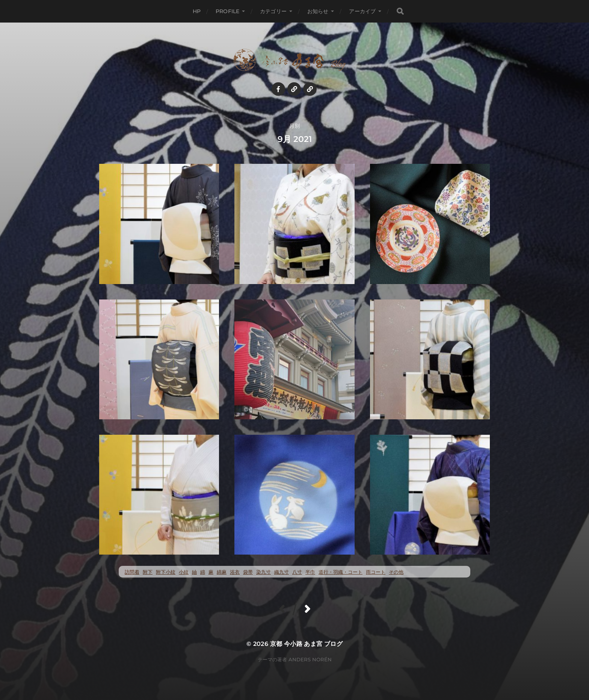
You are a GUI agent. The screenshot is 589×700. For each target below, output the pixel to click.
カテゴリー (273, 11)
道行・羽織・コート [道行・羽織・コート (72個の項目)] (341, 572)
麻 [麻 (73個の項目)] (211, 572)
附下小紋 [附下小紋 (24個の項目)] (166, 572)
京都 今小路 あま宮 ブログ (307, 644)
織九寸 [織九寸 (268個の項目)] (282, 572)
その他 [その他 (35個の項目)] (396, 572)
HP (197, 11)
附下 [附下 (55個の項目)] (148, 572)
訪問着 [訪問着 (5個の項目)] (132, 572)
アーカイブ (362, 11)
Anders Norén (310, 659)
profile (227, 11)
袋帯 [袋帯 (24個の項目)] (248, 572)
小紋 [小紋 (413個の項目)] (184, 572)
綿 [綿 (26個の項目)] (203, 572)
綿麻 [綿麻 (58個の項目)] (222, 572)
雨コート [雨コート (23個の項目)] (376, 572)
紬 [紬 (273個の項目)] (194, 572)
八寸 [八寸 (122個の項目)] (297, 572)
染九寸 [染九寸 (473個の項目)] (264, 572)
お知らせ (318, 11)
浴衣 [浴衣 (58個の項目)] (235, 572)
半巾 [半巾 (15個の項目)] (310, 572)
